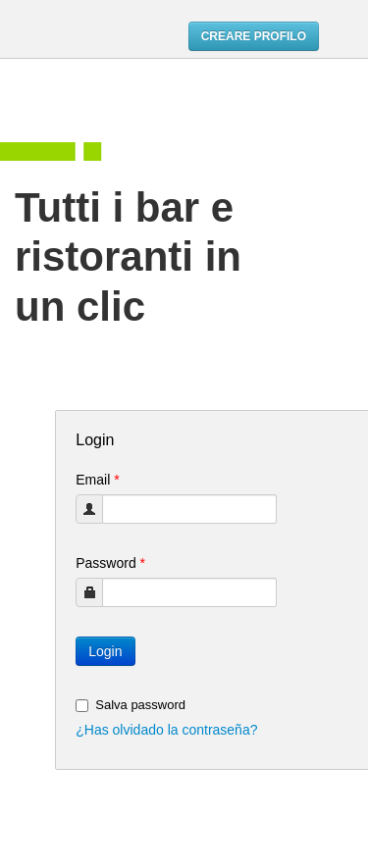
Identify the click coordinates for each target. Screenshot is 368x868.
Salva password (131, 705)
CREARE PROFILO (254, 36)
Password (110, 563)
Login (105, 651)
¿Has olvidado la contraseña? (166, 730)
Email (97, 480)
